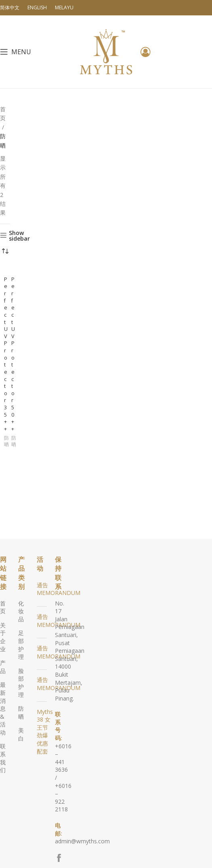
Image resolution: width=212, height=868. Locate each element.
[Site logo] (106, 51)
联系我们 (3, 758)
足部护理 (21, 645)
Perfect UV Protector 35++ (6, 354)
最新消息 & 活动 (3, 708)
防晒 (6, 441)
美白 (21, 734)
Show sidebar (19, 236)
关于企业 (3, 637)
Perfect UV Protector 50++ (13, 354)
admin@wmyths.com (82, 841)
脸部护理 (21, 683)
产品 (3, 667)
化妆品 (21, 611)
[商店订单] (5, 252)
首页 (3, 113)
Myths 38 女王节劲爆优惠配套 (45, 731)
